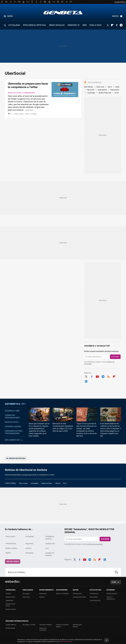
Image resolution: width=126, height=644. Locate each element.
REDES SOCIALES (57, 25)
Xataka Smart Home (11, 605)
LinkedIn (86, 381)
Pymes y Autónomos (111, 598)
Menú (10, 16)
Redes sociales (47, 483)
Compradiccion (95, 600)
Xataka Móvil (10, 597)
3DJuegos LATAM (29, 625)
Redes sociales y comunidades (21, 93)
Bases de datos (12, 422)
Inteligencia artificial (50, 538)
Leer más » (30, 110)
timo (65, 483)
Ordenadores (102, 90)
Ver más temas (13, 561)
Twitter (108, 25)
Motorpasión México (77, 626)
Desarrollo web (12, 411)
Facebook (117, 25)
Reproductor (115, 90)
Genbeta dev (15, 404)
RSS (109, 376)
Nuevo (115, 16)
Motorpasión (77, 594)
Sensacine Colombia (43, 629)
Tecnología (91, 93)
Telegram (121, 25)
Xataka (8, 594)
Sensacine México (46, 625)
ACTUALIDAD (14, 25)
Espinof (42, 597)
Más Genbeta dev (13, 440)
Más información (66, 641)
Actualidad (34, 483)
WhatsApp (29, 553)
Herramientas (11, 544)
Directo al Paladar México (62, 626)
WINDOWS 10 (74, 25)
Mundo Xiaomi (11, 609)
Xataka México (11, 625)
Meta (118, 87)
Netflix (8, 553)
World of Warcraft (105, 93)
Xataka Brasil (10, 628)
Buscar (116, 572)
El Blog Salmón (112, 594)
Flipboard (112, 25)
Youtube (97, 376)
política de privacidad (95, 544)
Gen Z (110, 87)
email (117, 93)
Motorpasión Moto (79, 597)
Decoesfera (94, 597)
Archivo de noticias (17, 458)
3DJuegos (26, 594)
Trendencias (94, 594)
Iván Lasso (19, 114)
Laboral (58, 483)
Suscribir (115, 357)
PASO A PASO (95, 25)
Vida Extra (26, 597)
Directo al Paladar (62, 594)
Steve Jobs (100, 87)
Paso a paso (23, 483)
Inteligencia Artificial (50, 554)
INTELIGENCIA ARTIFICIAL (35, 25)
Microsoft (91, 90)
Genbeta (63, 13)
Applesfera (9, 600)
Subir (114, 582)
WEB (84, 25)
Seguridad (29, 544)
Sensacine (43, 594)
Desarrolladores (13, 427)
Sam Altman (89, 87)
